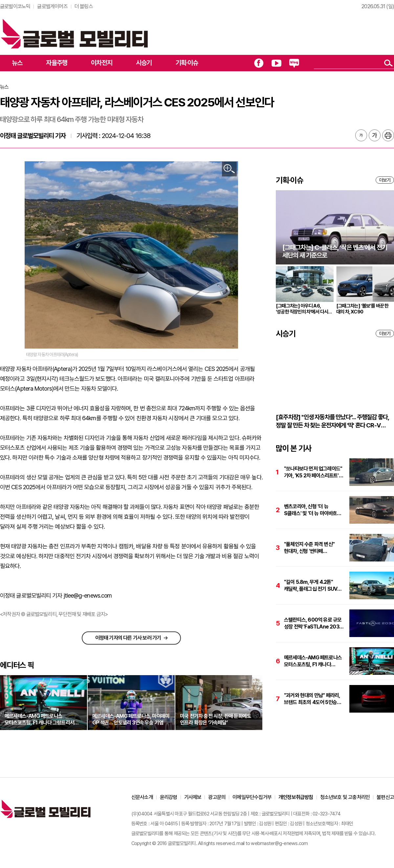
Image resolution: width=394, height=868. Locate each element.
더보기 (385, 180)
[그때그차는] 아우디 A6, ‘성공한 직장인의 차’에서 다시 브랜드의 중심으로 (302, 309)
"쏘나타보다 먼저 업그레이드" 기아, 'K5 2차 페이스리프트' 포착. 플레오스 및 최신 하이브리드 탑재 (313, 472)
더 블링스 (84, 6)
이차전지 (102, 63)
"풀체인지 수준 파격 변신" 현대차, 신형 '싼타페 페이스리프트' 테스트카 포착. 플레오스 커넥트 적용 (312, 548)
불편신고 (385, 797)
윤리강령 (169, 797)
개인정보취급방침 (296, 797)
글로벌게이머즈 (52, 6)
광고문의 (217, 797)
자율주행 (57, 63)
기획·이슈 (187, 63)
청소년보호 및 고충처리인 (345, 797)
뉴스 (17, 63)
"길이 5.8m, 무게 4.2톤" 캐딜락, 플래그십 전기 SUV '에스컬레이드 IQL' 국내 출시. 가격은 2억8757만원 (312, 586)
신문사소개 (142, 797)
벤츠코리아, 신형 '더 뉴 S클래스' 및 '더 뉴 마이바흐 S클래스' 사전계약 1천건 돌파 (313, 510)
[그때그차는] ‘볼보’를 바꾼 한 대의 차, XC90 (362, 309)
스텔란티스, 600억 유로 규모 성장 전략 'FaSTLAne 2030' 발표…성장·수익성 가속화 (314, 623)
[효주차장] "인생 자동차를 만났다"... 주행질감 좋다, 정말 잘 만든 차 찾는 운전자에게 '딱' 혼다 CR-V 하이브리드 (332, 421)
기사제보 (193, 797)
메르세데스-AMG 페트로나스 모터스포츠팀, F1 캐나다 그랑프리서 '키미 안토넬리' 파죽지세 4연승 (313, 661)
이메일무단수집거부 (252, 797)
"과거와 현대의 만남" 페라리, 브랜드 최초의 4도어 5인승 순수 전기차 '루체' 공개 (312, 699)
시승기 (144, 63)
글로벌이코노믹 (15, 6)
